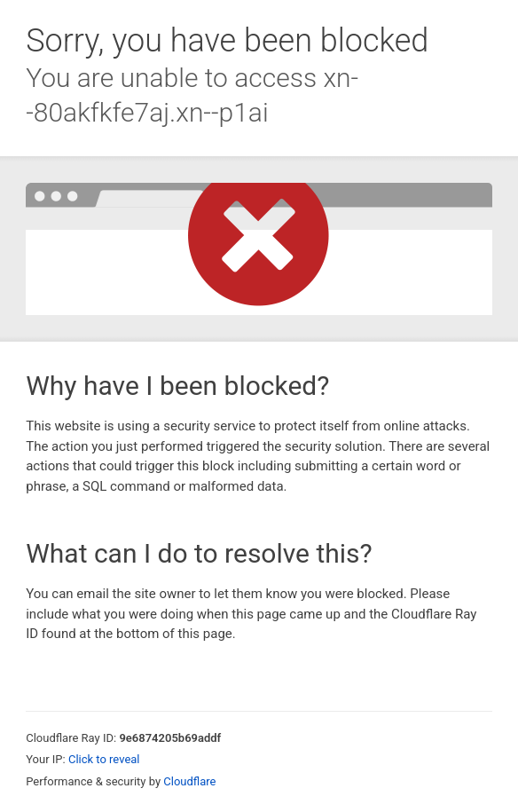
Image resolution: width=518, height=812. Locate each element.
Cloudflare (189, 781)
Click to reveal (104, 759)
